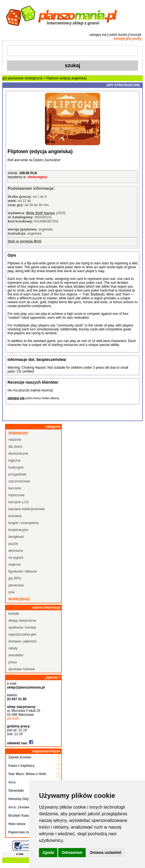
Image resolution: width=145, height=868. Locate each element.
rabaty (13, 648)
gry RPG (15, 578)
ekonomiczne (18, 454)
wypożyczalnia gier (22, 634)
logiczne (14, 460)
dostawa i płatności (22, 641)
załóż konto (118, 35)
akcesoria (15, 551)
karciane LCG (19, 502)
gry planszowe (13, 78)
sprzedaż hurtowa (22, 669)
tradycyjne (16, 467)
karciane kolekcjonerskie (27, 509)
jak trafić (13, 718)
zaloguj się (98, 35)
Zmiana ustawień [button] (106, 852)
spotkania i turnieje (22, 627)
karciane (15, 488)
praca (13, 662)
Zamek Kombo (20, 757)
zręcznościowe (19, 481)
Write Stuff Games (41, 213)
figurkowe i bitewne (23, 571)
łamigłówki (16, 537)
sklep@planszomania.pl (26, 687)
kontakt (14, 614)
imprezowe (16, 495)
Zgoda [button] (48, 852)
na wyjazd (16, 558)
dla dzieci (15, 447)
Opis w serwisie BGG (25, 241)
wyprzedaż (19, 599)
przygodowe (17, 474)
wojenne (15, 565)
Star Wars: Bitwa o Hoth (27, 774)
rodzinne (15, 440)
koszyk (136, 35)
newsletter (16, 655)
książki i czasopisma (24, 523)
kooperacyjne (18, 530)
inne (12, 592)
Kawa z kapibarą (21, 766)
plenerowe (16, 585)
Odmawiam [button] (72, 852)
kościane (15, 516)
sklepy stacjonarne (22, 621)
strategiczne (34, 78)
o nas (20, 854)
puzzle (13, 544)
